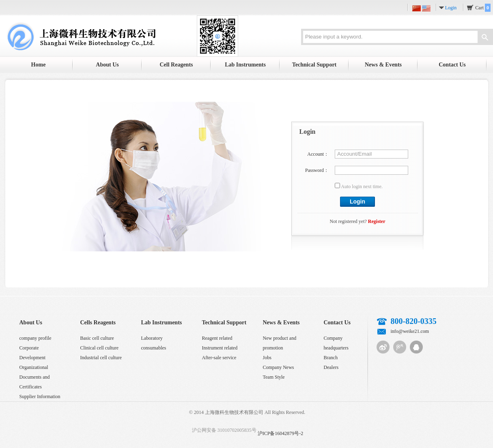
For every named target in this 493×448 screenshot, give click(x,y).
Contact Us (452, 65)
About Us (107, 65)
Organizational (34, 367)
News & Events (383, 65)
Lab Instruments (245, 65)
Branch (331, 358)
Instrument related (220, 348)
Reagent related (217, 338)
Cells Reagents (98, 323)
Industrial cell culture (101, 358)
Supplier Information (40, 397)
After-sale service (219, 358)
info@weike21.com (410, 331)
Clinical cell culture (100, 348)
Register (377, 221)
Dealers (331, 367)
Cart (483, 8)
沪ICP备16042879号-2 (281, 433)
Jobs (267, 358)
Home (39, 65)
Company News (279, 367)
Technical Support (314, 65)
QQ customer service (416, 347)
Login (451, 8)
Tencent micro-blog (400, 347)
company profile (36, 338)
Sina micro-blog (383, 347)
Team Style (274, 377)
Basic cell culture (97, 338)
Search (485, 38)
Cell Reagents (176, 65)
